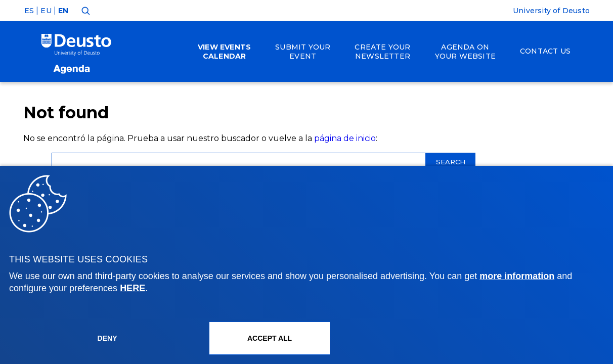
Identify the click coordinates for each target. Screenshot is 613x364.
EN (63, 11)
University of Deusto (551, 11)
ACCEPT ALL (270, 338)
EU (46, 11)
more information (517, 276)
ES (29, 11)
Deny (107, 338)
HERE (133, 288)
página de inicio (345, 138)
